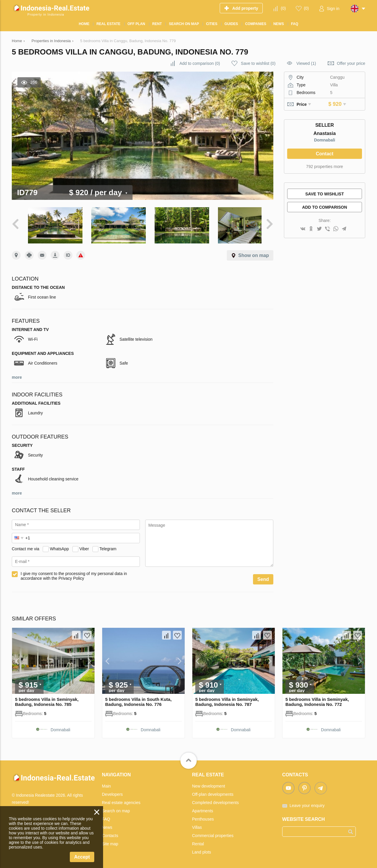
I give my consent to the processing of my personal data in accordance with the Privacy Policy (74, 574)
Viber (84, 546)
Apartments (203, 808)
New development (209, 784)
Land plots (202, 850)
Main (106, 784)
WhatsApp (59, 546)
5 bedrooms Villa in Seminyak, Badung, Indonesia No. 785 (47, 699)
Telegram (108, 546)
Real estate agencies (121, 800)
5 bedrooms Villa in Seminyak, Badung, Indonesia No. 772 (317, 699)
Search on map (116, 808)
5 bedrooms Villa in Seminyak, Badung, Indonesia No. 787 (227, 699)
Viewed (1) (306, 63)
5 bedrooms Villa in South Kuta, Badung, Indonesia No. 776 (138, 699)
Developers (112, 792)
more (17, 375)
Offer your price (351, 63)
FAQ (106, 817)
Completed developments (215, 800)
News (107, 825)
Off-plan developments (213, 792)
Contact (325, 154)
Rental (198, 841)
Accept (82, 857)
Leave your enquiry (307, 803)
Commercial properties (213, 833)
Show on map (254, 253)
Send (263, 577)
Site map (110, 841)
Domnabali (325, 140)
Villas (197, 825)
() (283, 8)
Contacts (110, 833)
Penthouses (203, 817)
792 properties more (324, 167)
